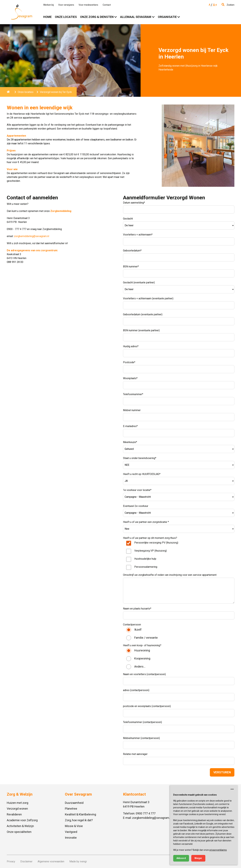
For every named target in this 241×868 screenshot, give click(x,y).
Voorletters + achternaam (138, 235)
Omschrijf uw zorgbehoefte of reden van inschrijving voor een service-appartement (170, 575)
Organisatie (167, 17)
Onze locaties (66, 17)
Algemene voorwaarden (51, 861)
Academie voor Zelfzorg (22, 820)
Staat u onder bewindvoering (140, 458)
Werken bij (49, 5)
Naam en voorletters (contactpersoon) (144, 674)
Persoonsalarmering (146, 567)
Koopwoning (142, 658)
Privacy (11, 861)
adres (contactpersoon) (136, 690)
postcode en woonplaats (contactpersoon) (147, 706)
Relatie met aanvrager (135, 754)
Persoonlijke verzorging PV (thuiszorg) (156, 543)
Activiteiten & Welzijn (20, 826)
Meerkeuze (130, 442)
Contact (107, 5)
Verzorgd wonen (17, 809)
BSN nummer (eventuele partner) (141, 330)
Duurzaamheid (74, 803)
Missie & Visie (74, 826)
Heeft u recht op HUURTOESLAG (142, 474)
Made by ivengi (78, 861)
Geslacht (128, 219)
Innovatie (71, 838)
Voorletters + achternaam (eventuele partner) (148, 298)
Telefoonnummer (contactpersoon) (142, 722)
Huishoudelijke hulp (145, 559)
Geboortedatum (132, 251)
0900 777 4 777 (146, 813)
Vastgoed (71, 832)
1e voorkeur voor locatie (137, 490)
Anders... (140, 666)
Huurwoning (142, 650)
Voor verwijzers (66, 5)
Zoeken (228, 5)
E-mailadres (130, 426)
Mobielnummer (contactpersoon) (141, 738)
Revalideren (14, 814)
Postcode (129, 362)
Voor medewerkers (88, 5)
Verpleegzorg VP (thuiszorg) (151, 551)
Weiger (198, 858)
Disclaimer (26, 861)
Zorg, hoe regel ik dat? (79, 820)
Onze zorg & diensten (97, 17)
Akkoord (181, 858)
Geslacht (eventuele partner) (139, 282)
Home (47, 17)
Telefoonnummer (133, 394)
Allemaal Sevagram (136, 17)
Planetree (71, 809)
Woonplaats (130, 378)
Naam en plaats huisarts (137, 609)
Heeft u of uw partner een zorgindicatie (146, 522)
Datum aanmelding (134, 203)
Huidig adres (131, 346)
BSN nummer (131, 267)
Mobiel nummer (132, 410)
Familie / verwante (146, 638)
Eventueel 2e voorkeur (136, 506)
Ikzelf (138, 630)
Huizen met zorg (18, 803)
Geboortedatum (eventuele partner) (143, 314)
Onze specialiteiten (19, 832)
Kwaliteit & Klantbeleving (80, 814)
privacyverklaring (218, 850)
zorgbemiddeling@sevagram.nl (32, 236)
